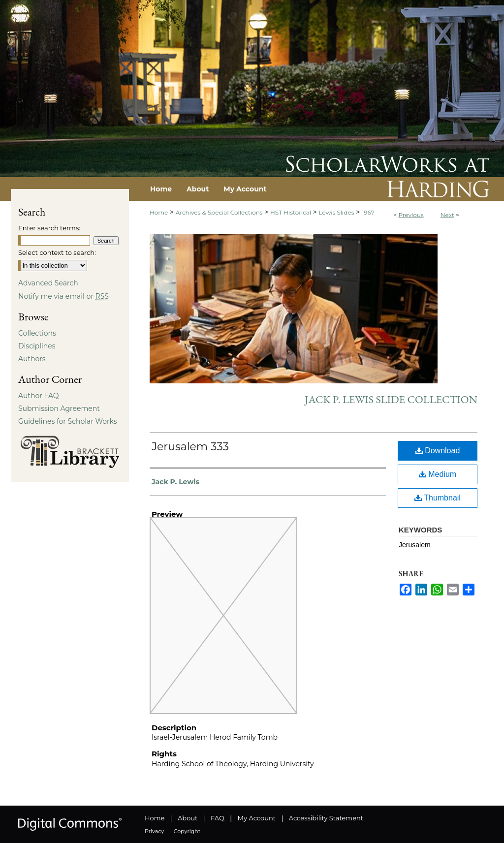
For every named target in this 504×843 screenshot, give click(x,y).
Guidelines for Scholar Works (68, 421)
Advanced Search (48, 283)
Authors (32, 359)
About (188, 818)
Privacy (154, 831)
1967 (368, 212)
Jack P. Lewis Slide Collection (391, 399)
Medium (438, 474)
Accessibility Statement (326, 818)
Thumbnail (438, 498)
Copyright (187, 831)
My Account (257, 818)
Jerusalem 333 (190, 447)
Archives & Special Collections (219, 212)
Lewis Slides (337, 212)
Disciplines (37, 346)
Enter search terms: (49, 228)
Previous (411, 215)
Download (438, 451)
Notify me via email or (63, 296)
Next (447, 215)
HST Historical (291, 212)
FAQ (218, 818)
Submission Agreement (59, 408)
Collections (37, 333)
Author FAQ (39, 396)
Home (159, 212)
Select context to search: (57, 252)
